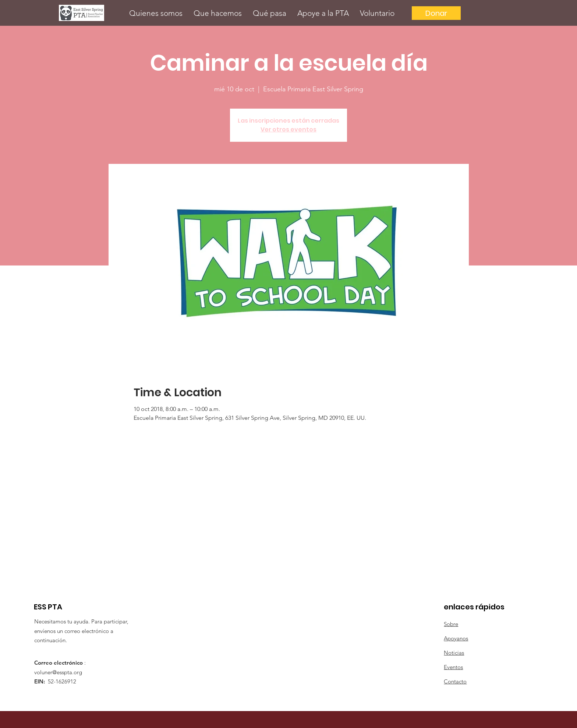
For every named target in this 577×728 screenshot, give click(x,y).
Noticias (454, 653)
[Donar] (436, 13)
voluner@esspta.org (58, 672)
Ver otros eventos (288, 129)
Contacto (455, 681)
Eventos (453, 667)
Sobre (451, 624)
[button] (156, 13)
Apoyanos (456, 638)
